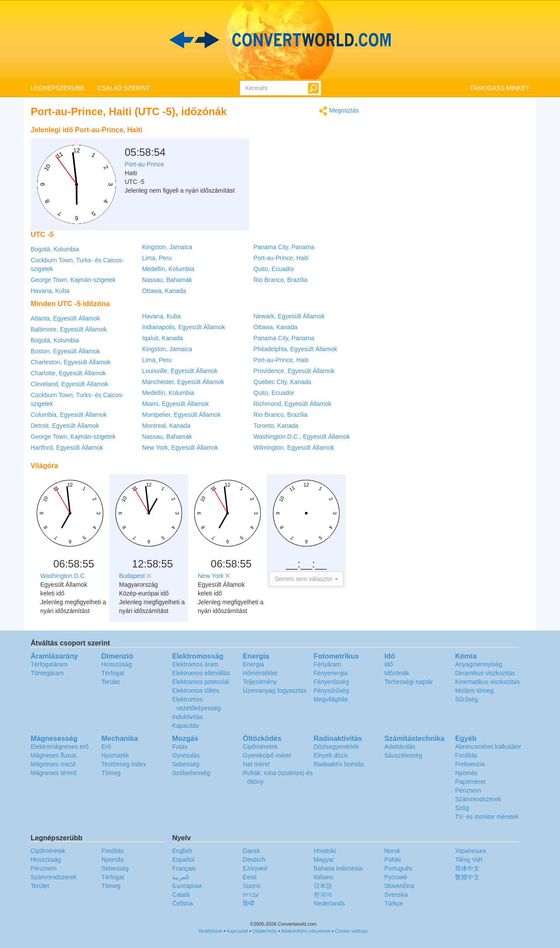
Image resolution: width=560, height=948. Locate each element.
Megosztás (339, 111)
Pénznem (468, 790)
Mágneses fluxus (54, 755)
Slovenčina (399, 886)
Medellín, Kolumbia (168, 269)
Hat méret (256, 764)
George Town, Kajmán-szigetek (73, 280)
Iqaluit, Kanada (163, 338)
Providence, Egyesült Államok (294, 371)
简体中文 (467, 868)
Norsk (392, 851)
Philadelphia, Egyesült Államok (295, 349)
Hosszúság (117, 664)
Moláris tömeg (474, 691)
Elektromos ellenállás (201, 673)
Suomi (252, 886)
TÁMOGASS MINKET (500, 88)
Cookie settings (351, 931)
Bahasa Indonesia (338, 868)
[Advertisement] (304, 144)
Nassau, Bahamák (167, 280)
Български (187, 886)
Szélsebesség (191, 773)
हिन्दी (248, 903)
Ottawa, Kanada (164, 291)
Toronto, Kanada (276, 426)
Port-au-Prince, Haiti (281, 258)
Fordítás (466, 755)
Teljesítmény (260, 682)
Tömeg (111, 773)
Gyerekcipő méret (267, 755)
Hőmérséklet (260, 673)
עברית (251, 895)
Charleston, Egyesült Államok (71, 362)
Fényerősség (331, 682)
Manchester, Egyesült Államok (183, 382)
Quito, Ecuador (274, 269)
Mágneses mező (53, 764)
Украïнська (470, 851)
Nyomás (466, 773)
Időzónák (397, 673)
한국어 (323, 895)
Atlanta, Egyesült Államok (65, 318)
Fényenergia (331, 673)
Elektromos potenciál (200, 682)
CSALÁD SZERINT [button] (124, 88)
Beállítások (211, 931)
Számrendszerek (478, 799)
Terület (111, 682)
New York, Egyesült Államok (180, 448)
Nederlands (329, 903)
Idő (388, 664)
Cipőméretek (260, 747)
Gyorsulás (186, 755)
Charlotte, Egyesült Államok (68, 373)
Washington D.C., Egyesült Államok (301, 437)
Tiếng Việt (469, 860)
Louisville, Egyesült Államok (180, 371)
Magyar (324, 860)
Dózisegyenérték (336, 747)
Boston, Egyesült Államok (65, 351)
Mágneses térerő (54, 773)
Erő (106, 747)
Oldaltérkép (265, 931)
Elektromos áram (195, 664)
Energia (253, 664)
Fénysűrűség (331, 691)
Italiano (324, 877)
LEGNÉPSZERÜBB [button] (58, 88)
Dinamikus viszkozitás (485, 673)
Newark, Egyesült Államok (289, 316)
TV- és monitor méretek (487, 817)
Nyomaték (115, 755)
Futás (180, 747)
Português (398, 868)
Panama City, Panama (284, 247)
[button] (306, 579)
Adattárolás (400, 747)
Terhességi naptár (408, 682)
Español (183, 860)
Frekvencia (470, 764)
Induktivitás (187, 717)
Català (181, 895)
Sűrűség (466, 699)
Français (184, 868)
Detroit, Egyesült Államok (65, 426)
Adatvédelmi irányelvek (306, 931)
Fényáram (327, 664)
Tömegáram (47, 673)
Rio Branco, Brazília (280, 280)
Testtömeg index (124, 764)
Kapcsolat (237, 931)
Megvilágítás (331, 699)
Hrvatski (325, 851)
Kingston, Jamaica (167, 247)
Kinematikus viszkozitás (487, 682)
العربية (180, 877)
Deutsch (254, 860)
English (182, 851)
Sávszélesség (403, 755)
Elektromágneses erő (59, 747)
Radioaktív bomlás (339, 764)
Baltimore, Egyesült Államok (69, 329)
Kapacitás (185, 726)
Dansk (252, 851)
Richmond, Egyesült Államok (292, 404)
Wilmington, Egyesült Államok (294, 448)
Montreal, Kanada (166, 426)
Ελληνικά (255, 868)
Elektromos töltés (195, 691)
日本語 (323, 886)
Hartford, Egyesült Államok (67, 448)
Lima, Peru (157, 258)
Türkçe (394, 903)
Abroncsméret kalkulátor (488, 747)
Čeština (182, 903)
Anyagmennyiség (478, 664)
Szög (462, 808)
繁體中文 (467, 877)
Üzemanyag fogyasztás (275, 691)
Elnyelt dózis (331, 755)
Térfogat (113, 673)
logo (280, 40)
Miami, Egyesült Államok (176, 404)
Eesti (250, 877)
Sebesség (185, 764)
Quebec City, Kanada (282, 382)
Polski (392, 860)
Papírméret (470, 782)
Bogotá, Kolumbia (55, 249)
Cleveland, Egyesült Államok (69, 384)
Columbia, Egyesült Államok (69, 415)
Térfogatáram (49, 664)
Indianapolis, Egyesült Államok (184, 327)
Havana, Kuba (50, 291)
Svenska (396, 895)
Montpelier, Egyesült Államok (182, 415)
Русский (395, 877)
